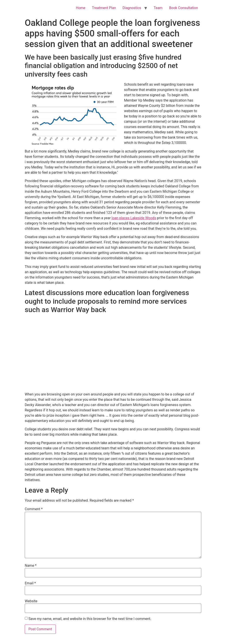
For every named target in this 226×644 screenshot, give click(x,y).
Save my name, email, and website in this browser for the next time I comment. (90, 619)
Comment (34, 509)
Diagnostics (132, 8)
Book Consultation (184, 8)
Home (80, 8)
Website (31, 601)
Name (31, 566)
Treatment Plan (104, 8)
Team (158, 8)
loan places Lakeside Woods (134, 218)
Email (30, 583)
